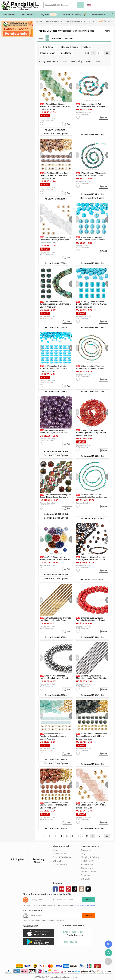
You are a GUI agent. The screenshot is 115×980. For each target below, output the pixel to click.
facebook (55, 889)
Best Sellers (28, 15)
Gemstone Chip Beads (84, 31)
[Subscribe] (56, 916)
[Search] (72, 5)
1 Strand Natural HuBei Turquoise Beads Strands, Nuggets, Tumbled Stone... (92, 106)
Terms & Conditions (62, 857)
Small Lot (69, 38)
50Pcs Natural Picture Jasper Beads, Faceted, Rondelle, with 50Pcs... (55, 175)
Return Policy (87, 861)
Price (89, 61)
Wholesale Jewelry (74, 15)
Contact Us (86, 850)
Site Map (57, 861)
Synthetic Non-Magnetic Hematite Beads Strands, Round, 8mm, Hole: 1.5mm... (54, 678)
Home (39, 21)
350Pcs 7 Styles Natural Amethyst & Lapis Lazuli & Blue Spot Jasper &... (56, 559)
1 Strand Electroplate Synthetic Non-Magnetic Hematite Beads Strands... (55, 620)
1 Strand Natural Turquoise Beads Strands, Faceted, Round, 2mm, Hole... (90, 368)
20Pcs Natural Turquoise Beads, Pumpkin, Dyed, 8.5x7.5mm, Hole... (92, 240)
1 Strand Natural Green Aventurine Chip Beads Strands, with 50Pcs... (56, 106)
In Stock (87, 47)
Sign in (96, 5)
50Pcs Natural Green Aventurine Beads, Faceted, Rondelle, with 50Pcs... (52, 736)
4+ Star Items (48, 47)
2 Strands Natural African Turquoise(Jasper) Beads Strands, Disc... (55, 304)
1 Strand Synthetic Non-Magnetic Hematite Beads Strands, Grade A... (91, 678)
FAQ (83, 854)
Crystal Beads (65, 31)
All (90, 21)
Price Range (66, 53)
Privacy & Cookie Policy (85, 905)
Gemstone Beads (74, 21)
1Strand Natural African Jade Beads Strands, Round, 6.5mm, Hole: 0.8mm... (91, 175)
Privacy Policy (59, 854)
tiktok (75, 889)
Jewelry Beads (52, 21)
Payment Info (87, 864)
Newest (66, 61)
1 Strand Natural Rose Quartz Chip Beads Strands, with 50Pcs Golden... (91, 805)
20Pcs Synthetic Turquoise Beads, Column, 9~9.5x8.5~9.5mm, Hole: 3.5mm (92, 304)
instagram (81, 889)
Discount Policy (60, 864)
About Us (57, 850)
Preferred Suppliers (102, 15)
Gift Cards (86, 879)
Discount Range (48, 53)
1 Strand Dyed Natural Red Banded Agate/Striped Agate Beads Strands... (91, 433)
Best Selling (78, 61)
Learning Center (88, 872)
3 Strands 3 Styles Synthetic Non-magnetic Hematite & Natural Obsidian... (91, 559)
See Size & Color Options (56, 134)
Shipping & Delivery (90, 857)
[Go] (100, 53)
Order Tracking (108, 944)
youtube (62, 889)
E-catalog (85, 875)
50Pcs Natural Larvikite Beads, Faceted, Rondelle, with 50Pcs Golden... (92, 736)
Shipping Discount (70, 47)
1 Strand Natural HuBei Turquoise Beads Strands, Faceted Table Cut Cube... (91, 497)
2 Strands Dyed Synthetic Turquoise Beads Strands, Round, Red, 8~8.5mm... (91, 620)
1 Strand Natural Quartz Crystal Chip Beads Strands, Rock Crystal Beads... (56, 240)
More (107, 31)
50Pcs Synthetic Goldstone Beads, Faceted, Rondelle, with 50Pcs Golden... (54, 805)
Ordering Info (87, 868)
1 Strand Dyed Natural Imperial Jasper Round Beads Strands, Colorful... (55, 497)
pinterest (68, 889)
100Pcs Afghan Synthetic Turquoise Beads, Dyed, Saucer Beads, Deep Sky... (54, 368)
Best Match (53, 61)
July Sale (48, 15)
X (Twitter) (88, 889)
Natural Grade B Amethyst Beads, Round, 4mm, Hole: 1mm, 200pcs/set (54, 433)
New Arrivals (9, 15)
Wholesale (56, 38)
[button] (113, 15)
